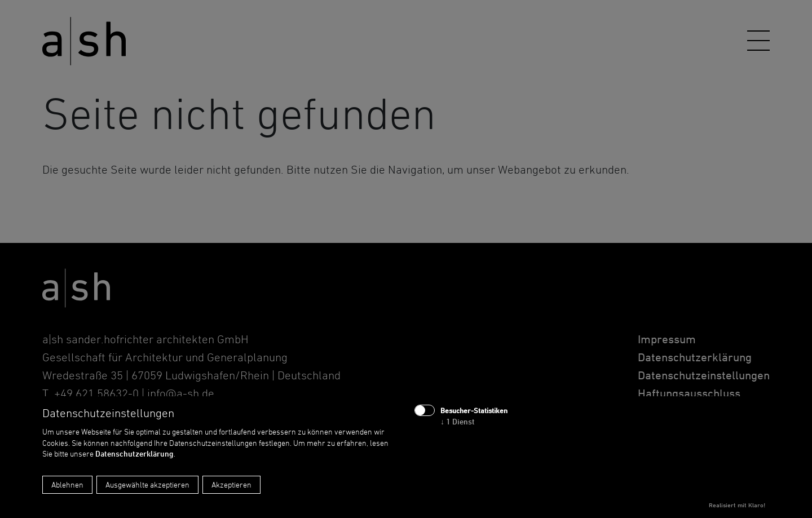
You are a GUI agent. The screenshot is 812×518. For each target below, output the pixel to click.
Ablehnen (67, 484)
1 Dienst (458, 421)
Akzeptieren (231, 484)
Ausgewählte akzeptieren (147, 484)
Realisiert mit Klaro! (737, 505)
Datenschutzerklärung (134, 453)
